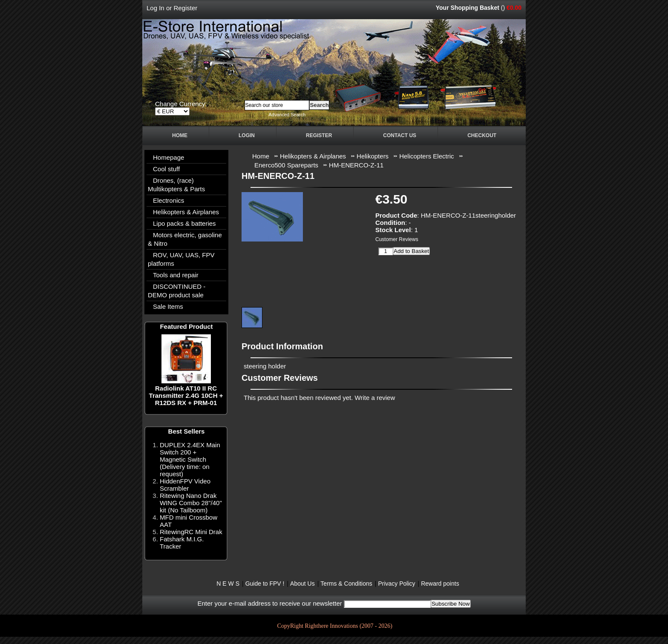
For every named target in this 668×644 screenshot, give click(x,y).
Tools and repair (176, 275)
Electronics (168, 200)
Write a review (375, 398)
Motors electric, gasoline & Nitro (185, 239)
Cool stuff (166, 169)
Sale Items (168, 306)
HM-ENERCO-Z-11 (356, 165)
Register (185, 8)
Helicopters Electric (426, 156)
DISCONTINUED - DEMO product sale (177, 291)
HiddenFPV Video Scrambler (185, 485)
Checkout (482, 135)
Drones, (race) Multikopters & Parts (176, 185)
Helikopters (373, 156)
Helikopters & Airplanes (186, 212)
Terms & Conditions (346, 584)
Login (247, 135)
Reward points (440, 584)
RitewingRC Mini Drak (191, 532)
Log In (155, 8)
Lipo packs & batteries (184, 223)
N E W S (228, 584)
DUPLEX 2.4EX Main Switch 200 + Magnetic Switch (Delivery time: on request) (190, 459)
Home (180, 135)
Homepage (168, 157)
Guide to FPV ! (265, 584)
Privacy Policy (396, 584)
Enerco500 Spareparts (286, 165)
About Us (302, 584)
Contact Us (400, 135)
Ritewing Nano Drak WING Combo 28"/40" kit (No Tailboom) (191, 503)
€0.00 (514, 8)
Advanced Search (287, 115)
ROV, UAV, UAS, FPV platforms (181, 259)
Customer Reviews (397, 239)
